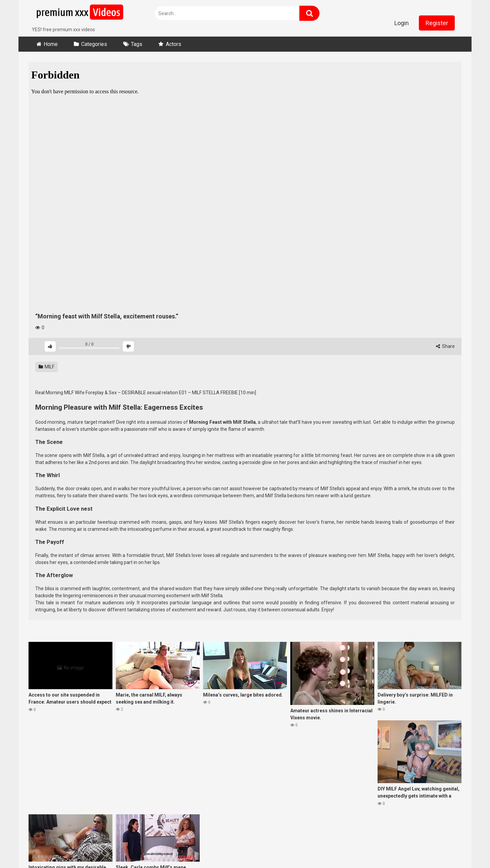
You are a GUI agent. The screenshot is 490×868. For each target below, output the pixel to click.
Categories (94, 44)
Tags (137, 44)
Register (437, 23)
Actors (174, 44)
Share (445, 346)
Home (51, 44)
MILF (46, 367)
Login (402, 23)
